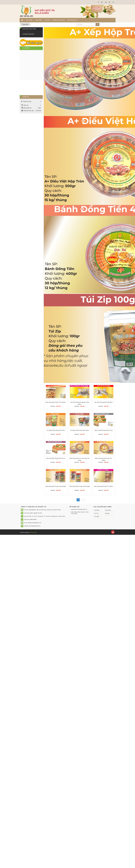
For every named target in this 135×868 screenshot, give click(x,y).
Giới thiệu (97, 510)
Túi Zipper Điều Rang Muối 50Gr (56, 430)
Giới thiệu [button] (29, 20)
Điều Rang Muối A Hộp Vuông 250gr (80, 486)
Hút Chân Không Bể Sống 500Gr (104, 402)
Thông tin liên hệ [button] (58, 20)
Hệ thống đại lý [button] (73, 20)
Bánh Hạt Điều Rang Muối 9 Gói (104, 430)
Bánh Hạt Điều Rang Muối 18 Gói (56, 458)
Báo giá (107, 513)
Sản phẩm (108, 510)
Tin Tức (96, 513)
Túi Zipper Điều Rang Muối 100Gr (80, 430)
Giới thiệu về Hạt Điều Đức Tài (79, 509)
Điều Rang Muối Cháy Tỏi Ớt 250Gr (56, 402)
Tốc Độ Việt (33, 532)
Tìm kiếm (97, 516)
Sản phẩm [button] (39, 20)
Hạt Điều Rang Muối (28, 34)
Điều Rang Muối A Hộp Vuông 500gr (56, 486)
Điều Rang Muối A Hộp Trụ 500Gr (104, 486)
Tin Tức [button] (47, 20)
